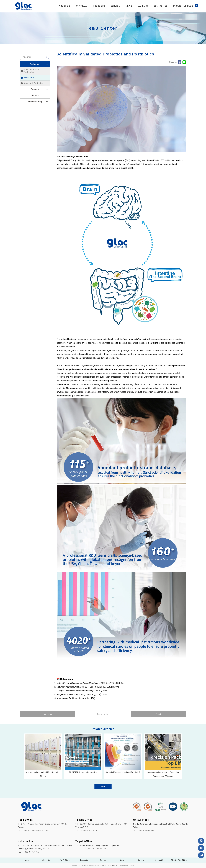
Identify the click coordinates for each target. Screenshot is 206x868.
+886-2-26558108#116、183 (37, 830)
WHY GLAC (81, 6)
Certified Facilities (32, 83)
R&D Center (28, 78)
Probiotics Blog (35, 102)
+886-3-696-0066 (31, 852)
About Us (64, 6)
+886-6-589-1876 (89, 830)
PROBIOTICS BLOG (183, 6)
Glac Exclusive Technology (30, 71)
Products (99, 6)
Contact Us (161, 6)
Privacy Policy (105, 865)
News (129, 6)
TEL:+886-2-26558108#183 (94, 849)
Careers (143, 6)
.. (119, 865)
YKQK (83, 865)
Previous (48, 714)
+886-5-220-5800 (147, 830)
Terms (114, 865)
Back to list (103, 714)
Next (159, 714)
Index (27, 860)
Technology (35, 64)
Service (115, 6)
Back (103, 787)
